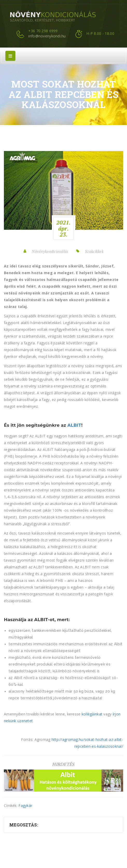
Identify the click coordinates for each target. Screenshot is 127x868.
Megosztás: (24, 825)
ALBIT (74, 425)
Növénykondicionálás (50, 251)
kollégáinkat (92, 714)
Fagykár (25, 805)
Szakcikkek (94, 251)
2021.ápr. (63, 228)
